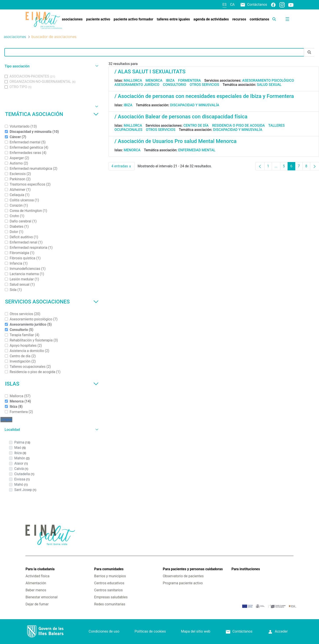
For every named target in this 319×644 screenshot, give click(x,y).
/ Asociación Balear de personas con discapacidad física (181, 117)
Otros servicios (204, 85)
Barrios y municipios (110, 576)
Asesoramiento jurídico (137, 85)
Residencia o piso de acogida (238, 125)
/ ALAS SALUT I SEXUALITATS (150, 72)
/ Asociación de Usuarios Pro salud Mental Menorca (176, 141)
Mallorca (133, 80)
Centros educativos (109, 583)
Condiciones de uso (104, 631)
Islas (52, 384)
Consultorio (174, 85)
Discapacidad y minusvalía (195, 105)
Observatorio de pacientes (183, 576)
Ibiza (170, 80)
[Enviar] (309, 52)
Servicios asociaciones (52, 302)
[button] (51, 66)
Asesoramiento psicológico (268, 80)
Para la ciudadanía (40, 569)
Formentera (190, 80)
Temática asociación (52, 114)
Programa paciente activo (183, 583)
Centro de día (196, 125)
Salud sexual (269, 85)
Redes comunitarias (110, 604)
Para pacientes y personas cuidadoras (193, 569)
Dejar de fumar (37, 604)
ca (232, 5)
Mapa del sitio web (196, 631)
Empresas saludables (111, 597)
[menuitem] (72, 19)
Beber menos (36, 590)
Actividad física (37, 576)
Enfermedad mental (197, 150)
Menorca (154, 80)
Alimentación (36, 583)
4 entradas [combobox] (123, 166)
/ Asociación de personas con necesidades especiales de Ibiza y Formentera (204, 96)
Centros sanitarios (109, 590)
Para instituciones (246, 569)
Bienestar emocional (42, 597)
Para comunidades (109, 569)
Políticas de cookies (150, 631)
